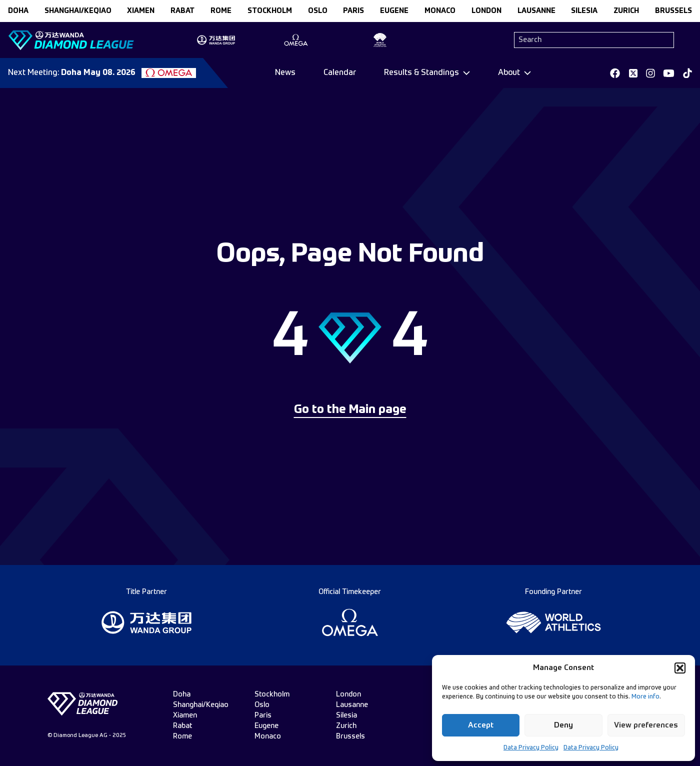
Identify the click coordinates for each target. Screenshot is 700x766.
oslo (318, 11)
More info (645, 697)
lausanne (536, 11)
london (486, 11)
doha (18, 11)
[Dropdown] (427, 73)
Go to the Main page (350, 410)
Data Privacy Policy (531, 748)
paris (353, 11)
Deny (563, 725)
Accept (481, 725)
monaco (440, 11)
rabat (182, 11)
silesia (584, 11)
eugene (394, 11)
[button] (680, 668)
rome (221, 11)
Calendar (340, 73)
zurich (626, 11)
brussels (673, 11)
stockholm (270, 11)
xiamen (141, 11)
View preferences (646, 725)
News (285, 73)
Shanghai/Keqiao (78, 11)
